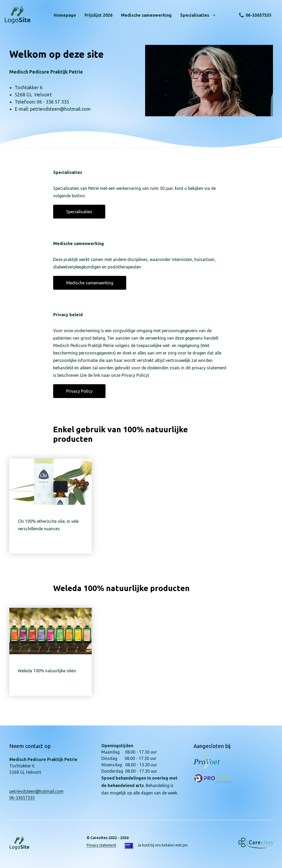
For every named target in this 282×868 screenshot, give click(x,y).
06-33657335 (22, 798)
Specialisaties (79, 212)
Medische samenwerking (90, 283)
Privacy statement (101, 845)
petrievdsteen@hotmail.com (36, 791)
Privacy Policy (79, 391)
